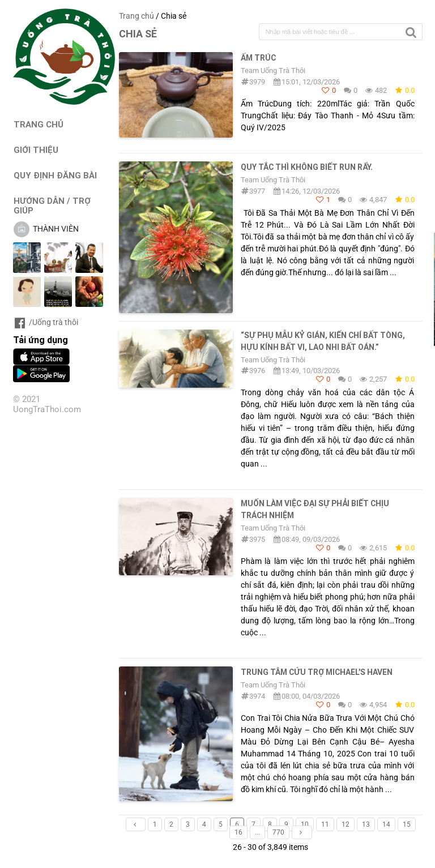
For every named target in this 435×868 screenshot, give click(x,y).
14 (386, 824)
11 (325, 824)
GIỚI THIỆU (36, 150)
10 (305, 824)
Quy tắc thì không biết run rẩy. (307, 167)
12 (346, 824)
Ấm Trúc (258, 58)
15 (407, 824)
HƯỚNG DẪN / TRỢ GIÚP (52, 206)
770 (278, 832)
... (257, 832)
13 (366, 824)
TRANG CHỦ (39, 124)
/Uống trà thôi (46, 322)
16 (238, 832)
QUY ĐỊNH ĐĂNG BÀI (55, 175)
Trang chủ (137, 16)
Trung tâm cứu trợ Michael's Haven (317, 672)
